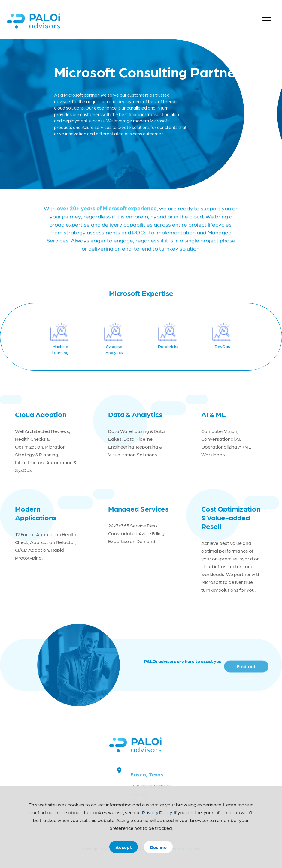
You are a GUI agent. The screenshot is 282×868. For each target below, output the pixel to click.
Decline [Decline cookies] (158, 847)
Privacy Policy (157, 812)
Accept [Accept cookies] (124, 847)
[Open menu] (267, 20)
